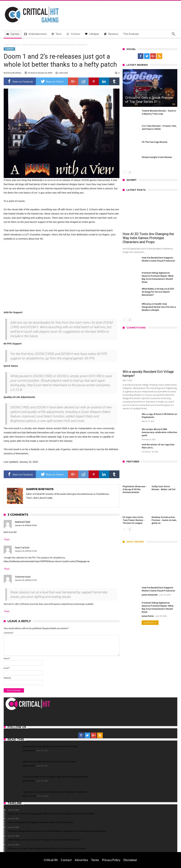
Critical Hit (51, 860)
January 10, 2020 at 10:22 (26, 525)
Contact (66, 860)
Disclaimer (130, 860)
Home (6, 45)
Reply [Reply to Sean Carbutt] (7, 569)
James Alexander (150, 595)
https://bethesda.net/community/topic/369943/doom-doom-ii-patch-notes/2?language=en (47, 561)
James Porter (148, 616)
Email (7, 668)
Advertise (81, 860)
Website (7, 678)
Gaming (16, 45)
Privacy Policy (111, 860)
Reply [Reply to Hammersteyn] (7, 611)
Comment (9, 633)
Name (7, 658)
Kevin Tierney (29, 796)
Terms (95, 860)
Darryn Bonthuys (14, 73)
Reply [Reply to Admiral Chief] (7, 539)
